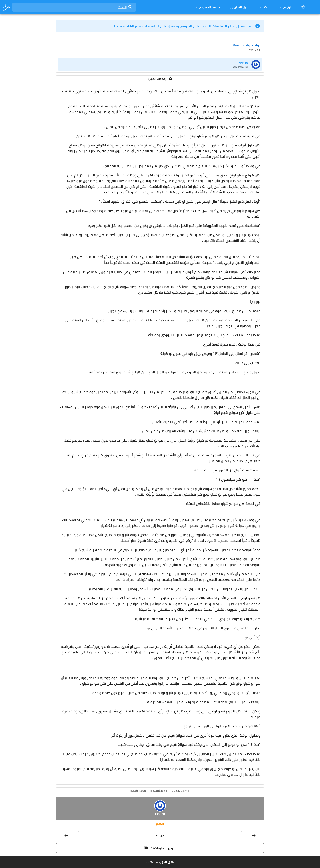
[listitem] (160, 64)
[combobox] (74, 7)
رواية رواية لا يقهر (246, 45)
